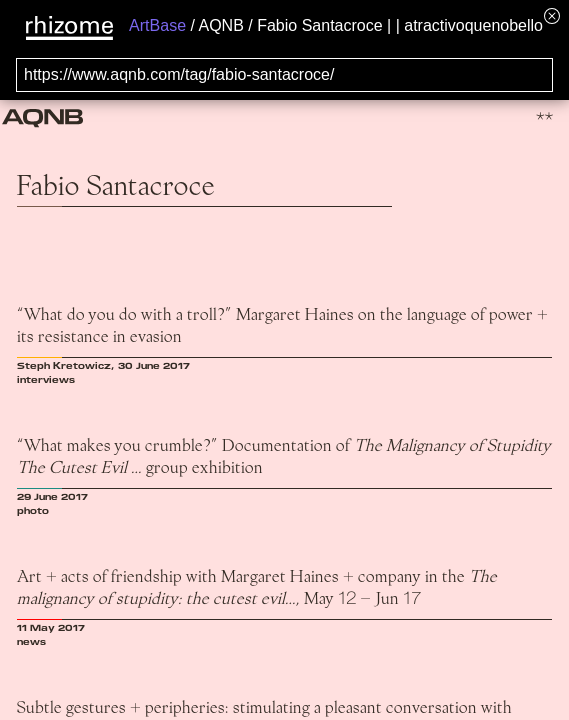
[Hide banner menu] (552, 15)
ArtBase (157, 25)
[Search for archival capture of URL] (284, 75)
